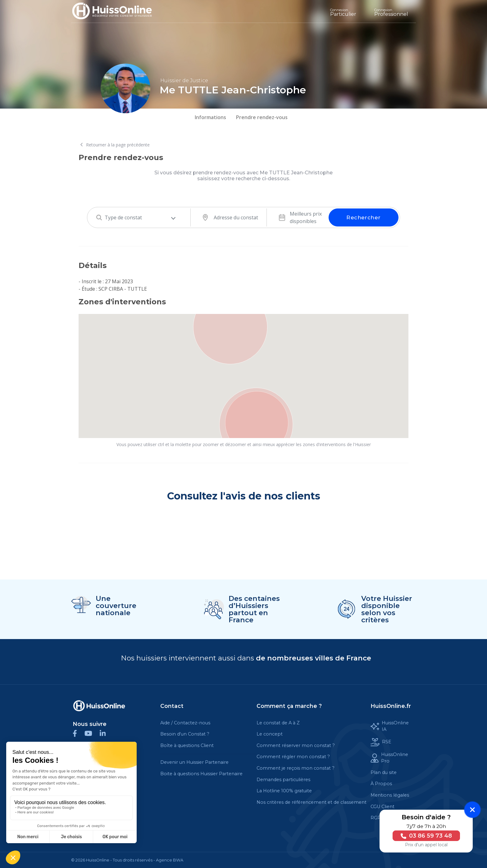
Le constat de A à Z (278, 723)
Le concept (270, 734)
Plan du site (384, 772)
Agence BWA (170, 860)
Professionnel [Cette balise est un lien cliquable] (391, 12)
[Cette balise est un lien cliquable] (99, 706)
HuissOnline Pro (389, 758)
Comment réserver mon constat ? (296, 745)
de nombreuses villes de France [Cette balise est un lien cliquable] (314, 658)
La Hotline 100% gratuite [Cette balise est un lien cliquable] (284, 791)
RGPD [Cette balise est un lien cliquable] (378, 818)
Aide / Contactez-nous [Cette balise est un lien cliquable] (185, 723)
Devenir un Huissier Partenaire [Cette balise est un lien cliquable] (194, 762)
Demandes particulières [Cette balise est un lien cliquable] (283, 780)
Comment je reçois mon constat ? (296, 768)
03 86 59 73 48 (425, 836)
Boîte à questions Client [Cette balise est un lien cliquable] (187, 745)
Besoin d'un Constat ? (185, 734)
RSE (381, 742)
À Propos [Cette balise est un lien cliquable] (381, 784)
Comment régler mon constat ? (293, 757)
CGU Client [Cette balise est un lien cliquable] (382, 807)
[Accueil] (117, 11)
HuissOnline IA (390, 726)
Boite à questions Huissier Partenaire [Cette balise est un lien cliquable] (201, 774)
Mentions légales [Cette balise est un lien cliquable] (390, 795)
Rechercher (363, 217)
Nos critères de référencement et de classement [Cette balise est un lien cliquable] (312, 802)
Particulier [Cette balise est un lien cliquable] (343, 12)
